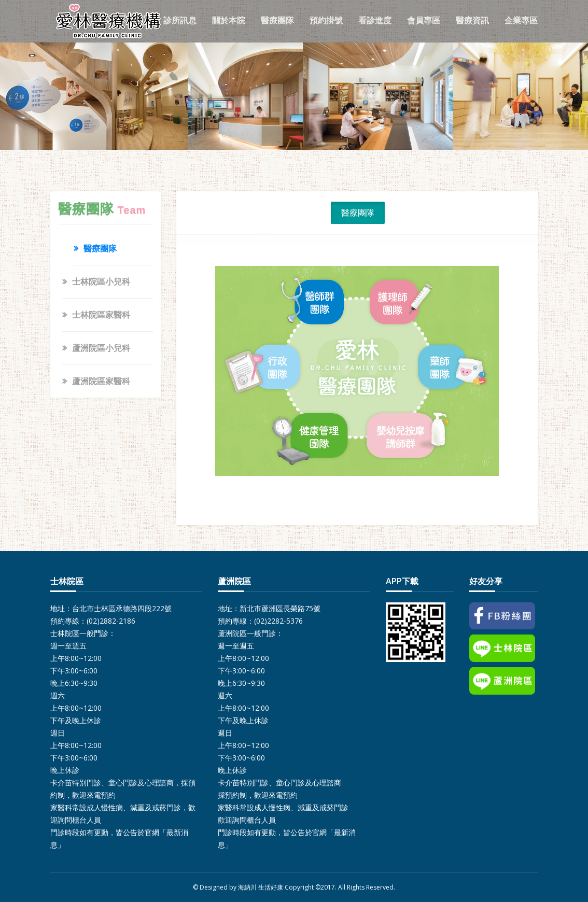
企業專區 (521, 20)
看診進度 (375, 20)
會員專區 (424, 20)
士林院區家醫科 (101, 315)
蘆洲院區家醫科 (101, 381)
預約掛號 (326, 20)
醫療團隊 (277, 20)
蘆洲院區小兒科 (101, 348)
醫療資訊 (472, 20)
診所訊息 (180, 20)
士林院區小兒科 (101, 281)
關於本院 (229, 20)
